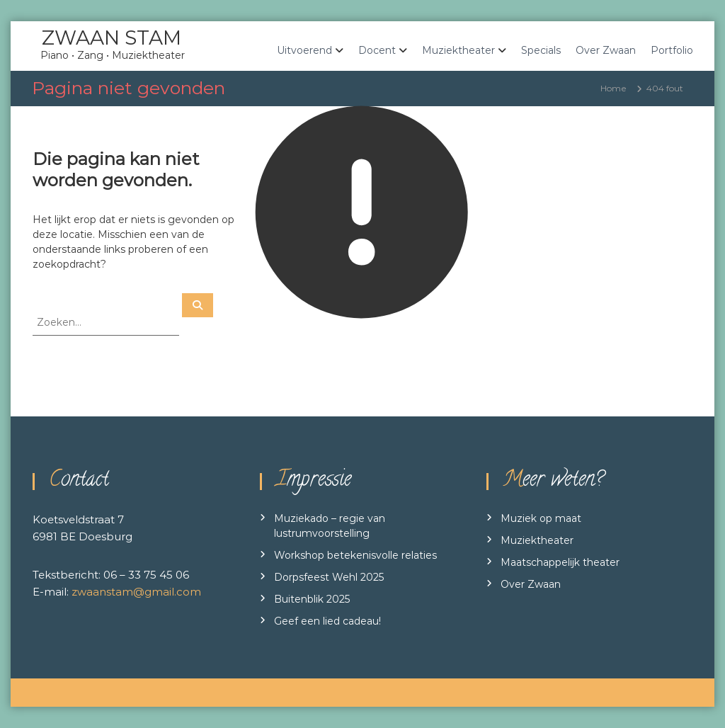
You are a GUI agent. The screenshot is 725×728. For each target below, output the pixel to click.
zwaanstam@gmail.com (136, 592)
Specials (541, 50)
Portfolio (672, 50)
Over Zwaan (606, 50)
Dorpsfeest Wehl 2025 (329, 577)
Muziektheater (458, 50)
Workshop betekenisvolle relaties (355, 555)
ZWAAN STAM (112, 38)
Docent (377, 50)
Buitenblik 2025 (312, 599)
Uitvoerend (304, 50)
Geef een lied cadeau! (327, 621)
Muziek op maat (541, 518)
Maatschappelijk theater (560, 562)
